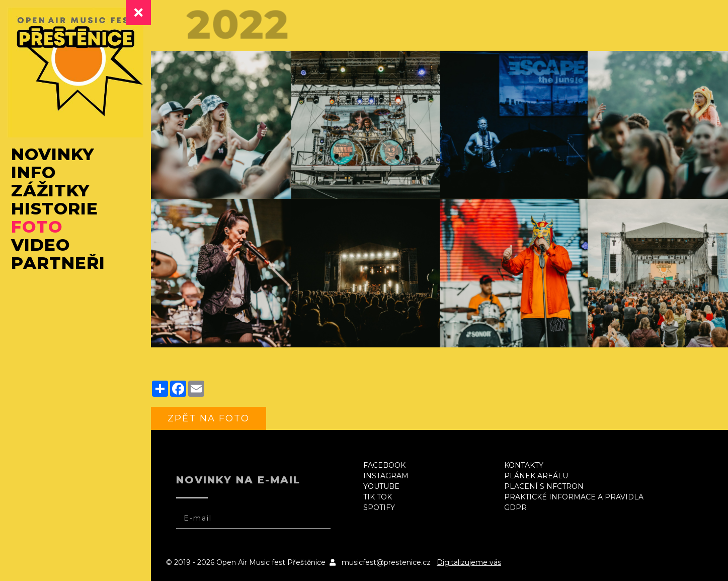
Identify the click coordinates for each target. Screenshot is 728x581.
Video (41, 245)
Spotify (379, 507)
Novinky (53, 154)
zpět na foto (209, 418)
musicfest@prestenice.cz (386, 562)
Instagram (386, 476)
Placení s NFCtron (544, 486)
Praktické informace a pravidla (574, 497)
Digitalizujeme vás (469, 562)
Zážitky (51, 190)
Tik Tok (378, 497)
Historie (55, 208)
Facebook (384, 465)
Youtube (381, 486)
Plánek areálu (536, 476)
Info (33, 172)
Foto (37, 227)
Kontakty (524, 465)
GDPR (515, 507)
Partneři (58, 263)
